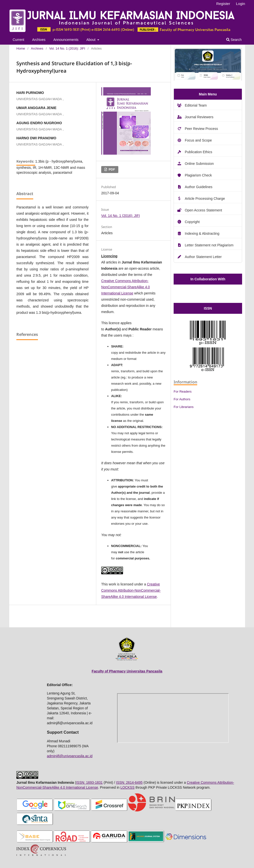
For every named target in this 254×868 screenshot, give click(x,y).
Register (223, 4)
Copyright (192, 222)
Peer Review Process (201, 129)
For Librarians (184, 407)
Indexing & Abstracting (202, 233)
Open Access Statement (203, 210)
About (91, 40)
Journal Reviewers (199, 117)
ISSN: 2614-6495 (129, 782)
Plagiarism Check (198, 175)
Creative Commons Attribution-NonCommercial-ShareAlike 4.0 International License (126, 287)
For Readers (183, 391)
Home (21, 48)
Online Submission (199, 164)
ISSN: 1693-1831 (89, 782)
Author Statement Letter (203, 257)
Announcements (66, 40)
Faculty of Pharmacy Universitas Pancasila (127, 671)
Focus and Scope (198, 140)
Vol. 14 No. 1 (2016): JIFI (67, 48)
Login (240, 4)
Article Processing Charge (205, 199)
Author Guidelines (199, 187)
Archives (39, 40)
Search (234, 40)
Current (18, 40)
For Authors (182, 399)
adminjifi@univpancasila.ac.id (70, 756)
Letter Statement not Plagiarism (209, 245)
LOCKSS (127, 787)
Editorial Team (196, 105)
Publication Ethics (199, 152)
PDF (111, 169)
